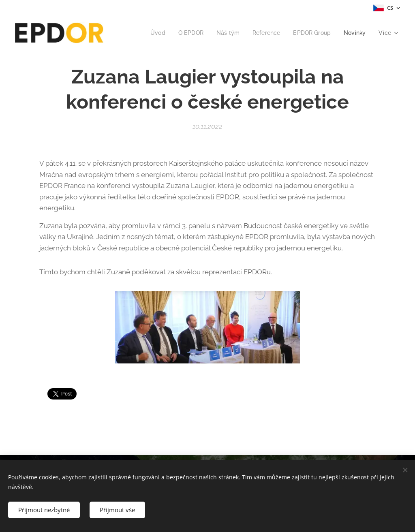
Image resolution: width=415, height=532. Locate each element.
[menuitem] (151, 33)
